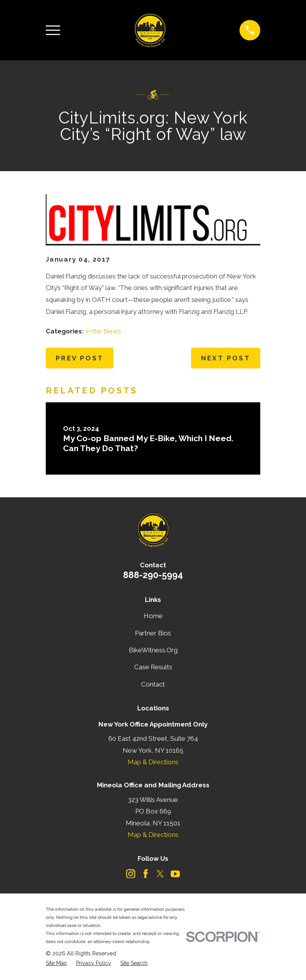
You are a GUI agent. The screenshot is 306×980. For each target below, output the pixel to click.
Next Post (226, 358)
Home (153, 616)
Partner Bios (153, 633)
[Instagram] (131, 874)
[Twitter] (160, 874)
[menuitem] (56, 963)
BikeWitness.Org (153, 650)
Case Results (153, 667)
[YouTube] (175, 874)
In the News (103, 331)
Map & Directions (153, 762)
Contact (153, 684)
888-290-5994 (153, 575)
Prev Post (80, 358)
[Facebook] (146, 874)
